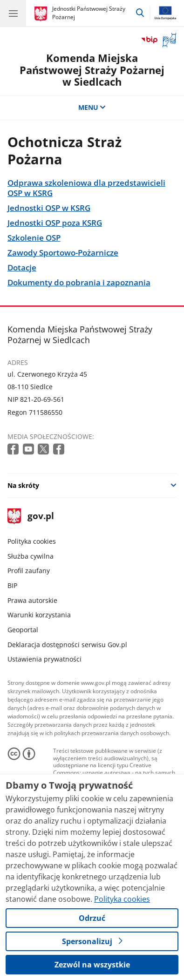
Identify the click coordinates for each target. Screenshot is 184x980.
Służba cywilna (31, 556)
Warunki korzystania (39, 615)
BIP (12, 585)
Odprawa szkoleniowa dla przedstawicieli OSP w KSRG (86, 188)
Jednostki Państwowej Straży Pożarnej (89, 13)
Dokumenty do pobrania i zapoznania (79, 283)
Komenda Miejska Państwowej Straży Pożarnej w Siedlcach (92, 70)
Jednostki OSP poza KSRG (55, 223)
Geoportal (23, 630)
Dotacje (22, 268)
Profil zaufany (29, 571)
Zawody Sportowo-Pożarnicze (63, 253)
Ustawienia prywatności (44, 659)
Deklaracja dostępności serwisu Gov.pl (67, 645)
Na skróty (23, 485)
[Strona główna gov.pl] (42, 14)
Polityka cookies (32, 541)
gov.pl (31, 517)
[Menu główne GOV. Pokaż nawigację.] (13, 13)
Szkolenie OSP (34, 238)
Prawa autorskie (32, 600)
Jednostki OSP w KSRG (49, 208)
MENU (92, 107)
